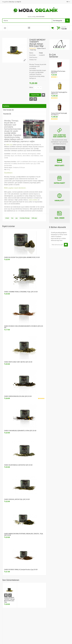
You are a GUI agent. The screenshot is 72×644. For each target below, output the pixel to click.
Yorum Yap (33, 50)
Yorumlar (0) (7, 114)
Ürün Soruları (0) (8, 110)
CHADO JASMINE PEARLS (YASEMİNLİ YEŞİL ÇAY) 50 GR (21, 292)
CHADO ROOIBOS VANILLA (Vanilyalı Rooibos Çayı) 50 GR (21, 570)
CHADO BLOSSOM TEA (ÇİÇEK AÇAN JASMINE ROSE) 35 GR (22, 257)
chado (7, 218)
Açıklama (6, 106)
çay (16, 218)
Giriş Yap (12, 2)
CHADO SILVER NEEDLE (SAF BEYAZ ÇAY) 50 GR (18, 465)
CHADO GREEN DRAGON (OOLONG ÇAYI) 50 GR (18, 396)
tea (12, 218)
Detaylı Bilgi (59, 148)
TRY (68, 2)
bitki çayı (34, 218)
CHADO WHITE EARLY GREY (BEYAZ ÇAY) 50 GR (18, 362)
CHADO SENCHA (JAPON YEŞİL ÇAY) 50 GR (17, 499)
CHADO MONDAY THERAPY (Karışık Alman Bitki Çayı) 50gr (9, 600)
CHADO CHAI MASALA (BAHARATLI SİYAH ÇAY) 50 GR (20, 431)
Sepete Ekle (35, 95)
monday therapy (25, 218)
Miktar (31, 87)
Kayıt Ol (19, 2)
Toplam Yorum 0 (41, 48)
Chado (41, 53)
